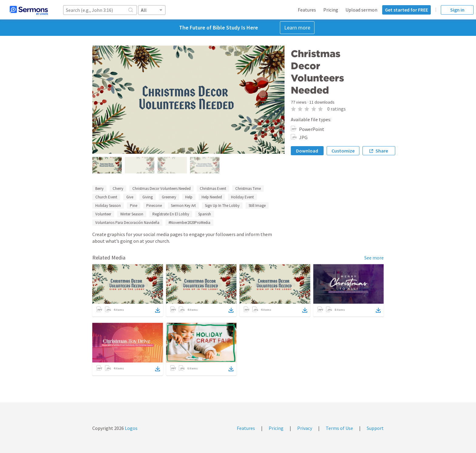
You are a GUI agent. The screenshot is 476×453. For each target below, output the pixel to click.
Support (375, 428)
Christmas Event (213, 189)
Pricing (331, 10)
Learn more (297, 27)
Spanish (205, 214)
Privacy (305, 428)
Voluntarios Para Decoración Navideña (127, 223)
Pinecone (154, 206)
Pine (134, 206)
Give (130, 197)
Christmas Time (248, 189)
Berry (99, 189)
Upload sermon (361, 10)
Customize (343, 151)
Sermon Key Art (183, 206)
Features (307, 10)
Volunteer (103, 214)
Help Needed (212, 197)
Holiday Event (242, 197)
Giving (148, 197)
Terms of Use (339, 428)
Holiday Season (108, 206)
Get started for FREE (406, 10)
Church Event (106, 197)
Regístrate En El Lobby (171, 214)
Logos (131, 428)
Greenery (169, 197)
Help (189, 197)
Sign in (457, 10)
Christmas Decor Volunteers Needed (161, 189)
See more (374, 258)
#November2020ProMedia (189, 223)
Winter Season (132, 214)
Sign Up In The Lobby (222, 206)
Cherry (118, 189)
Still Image (257, 206)
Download (307, 151)
